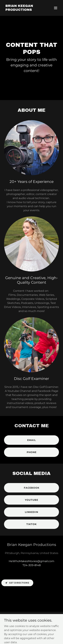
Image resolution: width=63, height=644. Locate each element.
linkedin (32, 512)
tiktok (32, 524)
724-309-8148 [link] (32, 565)
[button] (56, 8)
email (32, 440)
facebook (32, 488)
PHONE (32, 452)
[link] (23, 10)
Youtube (32, 500)
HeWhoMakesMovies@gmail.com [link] (32, 561)
